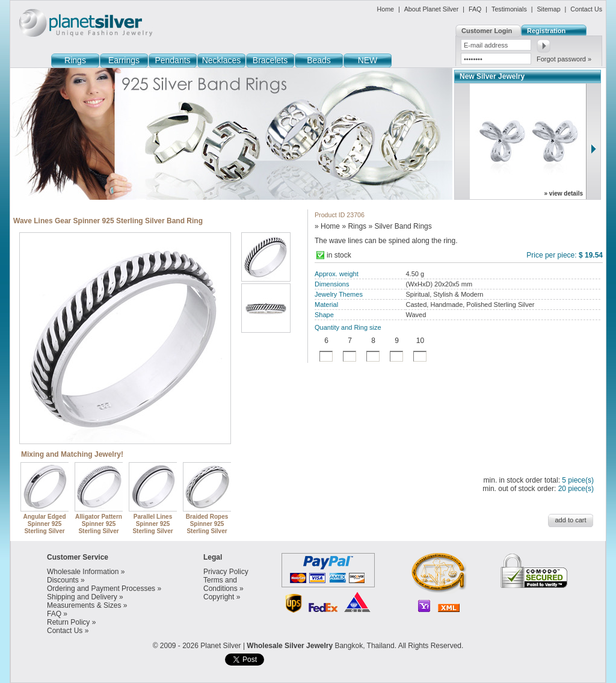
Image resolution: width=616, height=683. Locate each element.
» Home (327, 226)
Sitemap (548, 9)
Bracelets (270, 60)
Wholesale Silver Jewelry (290, 646)
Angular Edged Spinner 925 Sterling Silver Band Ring (45, 524)
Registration (546, 31)
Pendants (172, 60)
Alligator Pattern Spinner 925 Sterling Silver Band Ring (99, 524)
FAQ (475, 9)
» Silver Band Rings (400, 226)
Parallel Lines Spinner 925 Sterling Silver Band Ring (153, 524)
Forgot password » (564, 59)
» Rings (354, 226)
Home (386, 9)
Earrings (124, 60)
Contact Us (586, 9)
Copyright (219, 597)
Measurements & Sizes (84, 605)
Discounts (63, 580)
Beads (319, 60)
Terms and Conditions (220, 584)
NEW (368, 60)
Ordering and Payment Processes (101, 589)
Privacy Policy (226, 572)
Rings (75, 60)
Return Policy (68, 622)
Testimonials (509, 9)
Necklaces (222, 60)
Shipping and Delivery (82, 597)
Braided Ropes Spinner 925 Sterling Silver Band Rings (208, 524)
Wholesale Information (83, 572)
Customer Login (487, 31)
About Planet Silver (432, 9)
